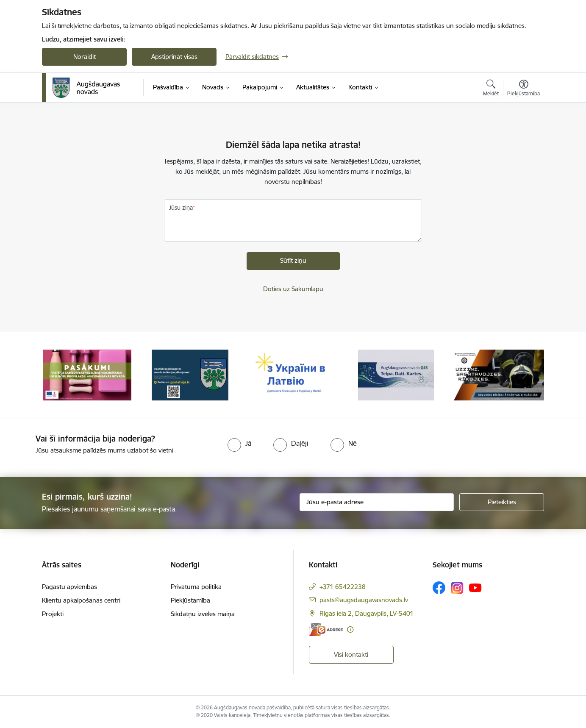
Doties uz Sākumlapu (293, 289)
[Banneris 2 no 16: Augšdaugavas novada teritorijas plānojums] (190, 374)
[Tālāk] (525, 375)
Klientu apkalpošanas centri (81, 600)
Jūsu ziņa (181, 208)
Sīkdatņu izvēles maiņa (203, 614)
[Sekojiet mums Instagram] (457, 588)
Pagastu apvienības (69, 587)
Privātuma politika (196, 587)
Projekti (53, 614)
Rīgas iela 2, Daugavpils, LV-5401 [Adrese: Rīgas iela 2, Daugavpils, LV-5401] (367, 613)
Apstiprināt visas (174, 57)
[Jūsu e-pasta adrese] (377, 502)
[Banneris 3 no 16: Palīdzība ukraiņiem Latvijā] (293, 374)
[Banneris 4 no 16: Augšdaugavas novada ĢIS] (396, 374)
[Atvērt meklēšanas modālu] (491, 89)
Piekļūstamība (190, 600)
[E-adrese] (326, 629)
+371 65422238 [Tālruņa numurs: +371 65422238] (343, 587)
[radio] (239, 443)
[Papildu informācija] (350, 629)
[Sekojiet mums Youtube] (475, 587)
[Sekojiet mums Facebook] (439, 588)
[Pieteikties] (502, 502)
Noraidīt (85, 57)
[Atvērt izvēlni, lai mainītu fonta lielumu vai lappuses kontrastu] (524, 89)
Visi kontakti (351, 654)
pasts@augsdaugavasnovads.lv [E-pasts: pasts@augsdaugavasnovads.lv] (364, 600)
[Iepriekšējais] (61, 375)
